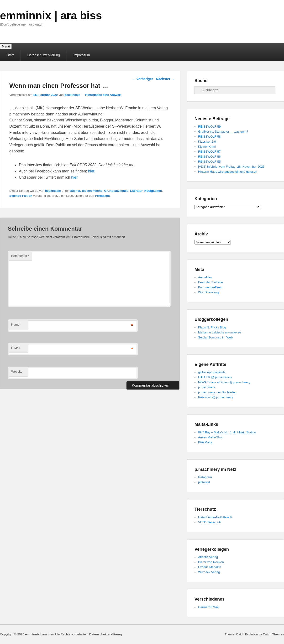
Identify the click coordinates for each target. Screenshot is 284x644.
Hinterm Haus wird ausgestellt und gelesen (228, 172)
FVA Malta (205, 442)
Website (17, 371)
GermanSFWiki (209, 607)
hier (91, 171)
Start (10, 55)
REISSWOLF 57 (209, 152)
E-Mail (16, 348)
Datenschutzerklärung (44, 55)
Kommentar (20, 256)
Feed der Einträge (210, 282)
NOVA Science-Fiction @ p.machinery (224, 382)
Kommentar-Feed (210, 287)
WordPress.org (208, 292)
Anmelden (205, 277)
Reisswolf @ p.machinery (216, 397)
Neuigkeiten (153, 191)
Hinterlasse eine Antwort (103, 95)
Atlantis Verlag (208, 557)
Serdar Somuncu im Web (215, 337)
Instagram (205, 477)
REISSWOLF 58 (209, 137)
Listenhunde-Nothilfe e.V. (215, 517)
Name (15, 325)
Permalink (102, 196)
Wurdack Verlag (209, 572)
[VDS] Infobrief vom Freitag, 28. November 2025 (231, 167)
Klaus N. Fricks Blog (212, 327)
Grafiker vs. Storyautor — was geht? (223, 132)
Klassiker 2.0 (207, 142)
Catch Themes (273, 634)
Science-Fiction (21, 196)
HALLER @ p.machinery (215, 377)
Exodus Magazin (210, 567)
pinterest (204, 482)
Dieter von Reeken (211, 562)
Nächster (165, 79)
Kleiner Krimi (207, 147)
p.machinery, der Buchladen (217, 392)
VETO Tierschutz (210, 522)
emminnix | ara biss (51, 16)
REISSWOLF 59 (209, 127)
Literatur (136, 191)
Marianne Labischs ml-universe (220, 332)
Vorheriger (142, 79)
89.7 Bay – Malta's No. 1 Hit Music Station (227, 432)
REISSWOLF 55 (209, 162)
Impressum (82, 55)
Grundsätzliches (116, 191)
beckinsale (72, 95)
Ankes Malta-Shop (211, 437)
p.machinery (207, 387)
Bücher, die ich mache (86, 191)
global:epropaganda (212, 372)
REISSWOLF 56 (209, 157)
